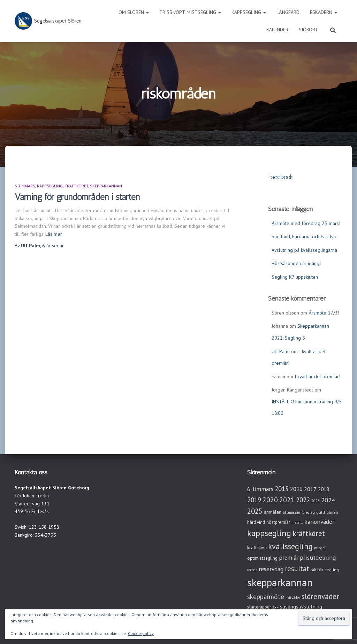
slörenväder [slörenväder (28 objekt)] (320, 596)
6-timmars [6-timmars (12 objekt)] (260, 489)
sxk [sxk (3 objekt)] (275, 607)
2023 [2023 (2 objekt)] (316, 501)
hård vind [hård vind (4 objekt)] (256, 522)
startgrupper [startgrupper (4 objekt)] (259, 607)
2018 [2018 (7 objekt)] (324, 489)
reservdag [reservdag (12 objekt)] (271, 569)
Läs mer (54, 234)
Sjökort (308, 30)
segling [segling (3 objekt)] (332, 570)
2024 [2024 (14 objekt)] (328, 500)
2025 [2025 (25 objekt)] (255, 511)
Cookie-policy (141, 633)
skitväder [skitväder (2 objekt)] (293, 598)
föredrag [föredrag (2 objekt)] (308, 512)
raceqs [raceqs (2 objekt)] (252, 570)
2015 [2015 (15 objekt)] (282, 489)
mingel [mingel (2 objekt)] (320, 548)
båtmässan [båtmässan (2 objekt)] (291, 512)
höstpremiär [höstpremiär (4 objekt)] (278, 522)
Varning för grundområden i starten (77, 197)
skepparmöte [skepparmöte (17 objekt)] (266, 597)
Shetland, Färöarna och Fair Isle (305, 236)
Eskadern (324, 12)
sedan (53, 246)
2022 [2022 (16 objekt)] (303, 500)
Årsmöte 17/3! (324, 313)
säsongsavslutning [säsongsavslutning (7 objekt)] (301, 607)
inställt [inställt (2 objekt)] (297, 522)
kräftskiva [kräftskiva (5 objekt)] (257, 548)
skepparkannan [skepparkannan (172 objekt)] (280, 582)
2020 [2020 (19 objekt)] (270, 500)
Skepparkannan (106, 186)
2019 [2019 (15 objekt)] (254, 500)
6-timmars (25, 186)
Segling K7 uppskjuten (295, 277)
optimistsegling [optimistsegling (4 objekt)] (262, 558)
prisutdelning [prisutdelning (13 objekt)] (318, 557)
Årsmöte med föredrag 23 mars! (306, 223)
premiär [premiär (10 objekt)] (289, 558)
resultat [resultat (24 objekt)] (297, 569)
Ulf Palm (281, 351)
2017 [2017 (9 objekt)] (310, 489)
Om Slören (134, 12)
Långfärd (288, 12)
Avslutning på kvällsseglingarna (304, 250)
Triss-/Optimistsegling (190, 12)
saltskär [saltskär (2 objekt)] (317, 570)
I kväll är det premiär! (317, 377)
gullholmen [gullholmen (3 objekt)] (327, 512)
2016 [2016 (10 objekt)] (296, 489)
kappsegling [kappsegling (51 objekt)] (269, 533)
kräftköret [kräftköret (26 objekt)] (309, 533)
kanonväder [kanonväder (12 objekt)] (319, 522)
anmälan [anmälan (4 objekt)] (273, 512)
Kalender (277, 30)
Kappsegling (249, 12)
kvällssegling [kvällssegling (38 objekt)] (290, 546)
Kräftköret (76, 186)
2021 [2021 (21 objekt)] (287, 500)
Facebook (280, 177)
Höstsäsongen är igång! (296, 263)
